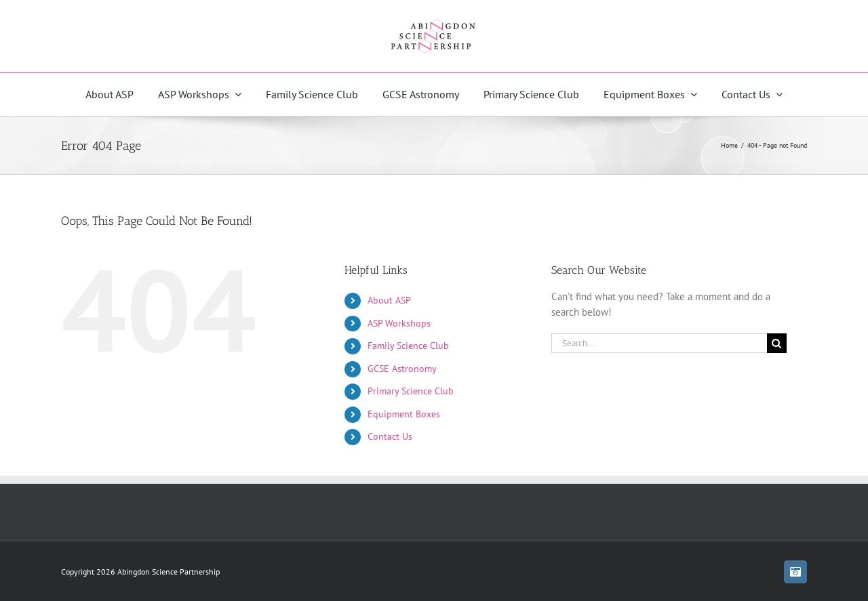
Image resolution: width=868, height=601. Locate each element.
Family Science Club (408, 346)
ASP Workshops (399, 323)
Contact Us (390, 436)
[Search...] (659, 343)
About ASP (389, 300)
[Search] (777, 343)
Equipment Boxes (404, 414)
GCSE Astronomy (402, 369)
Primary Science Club (411, 391)
